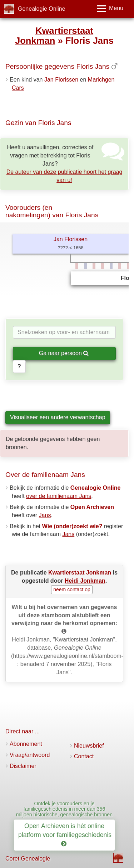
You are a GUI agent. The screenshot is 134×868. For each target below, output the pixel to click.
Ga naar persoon (64, 353)
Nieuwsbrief (89, 746)
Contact (84, 756)
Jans (45, 515)
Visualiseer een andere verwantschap (58, 417)
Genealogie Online (42, 9)
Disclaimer (23, 766)
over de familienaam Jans (59, 496)
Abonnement (26, 744)
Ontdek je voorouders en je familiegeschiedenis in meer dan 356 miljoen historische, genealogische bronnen (64, 809)
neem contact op (72, 589)
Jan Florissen (61, 80)
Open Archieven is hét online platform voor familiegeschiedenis (66, 835)
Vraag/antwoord (30, 755)
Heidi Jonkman (85, 581)
